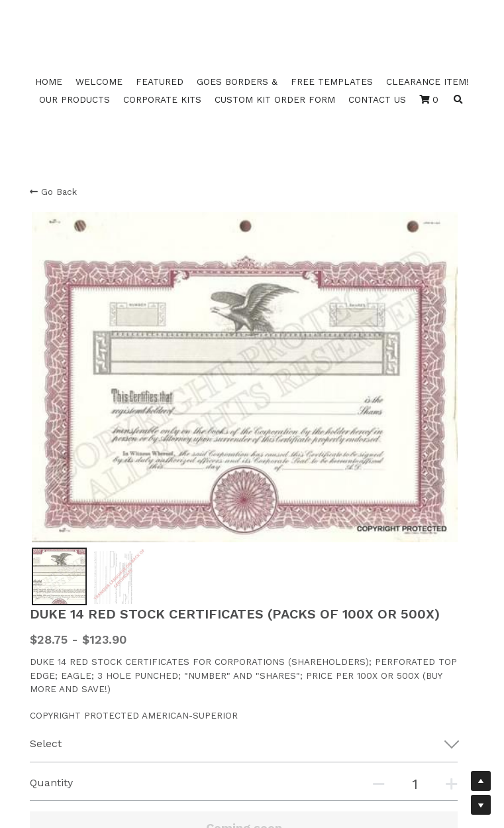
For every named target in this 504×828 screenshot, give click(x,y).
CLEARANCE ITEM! (428, 82)
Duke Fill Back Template (84, 687)
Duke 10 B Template (75, 660)
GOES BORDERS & (237, 82)
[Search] (458, 100)
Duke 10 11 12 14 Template (87, 632)
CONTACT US (377, 99)
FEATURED (160, 82)
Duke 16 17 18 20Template (88, 619)
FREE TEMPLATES (332, 82)
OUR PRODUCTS (75, 99)
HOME (49, 82)
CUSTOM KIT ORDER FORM (275, 99)
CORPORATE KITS (162, 99)
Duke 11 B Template (74, 673)
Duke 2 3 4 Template (76, 646)
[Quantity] (374, 472)
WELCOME (99, 82)
